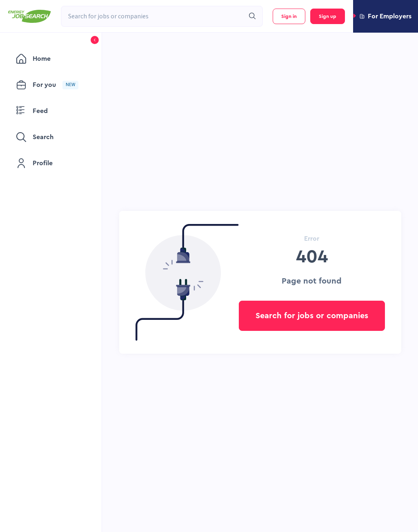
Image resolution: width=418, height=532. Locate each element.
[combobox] (153, 16)
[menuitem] (51, 59)
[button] (386, 16)
